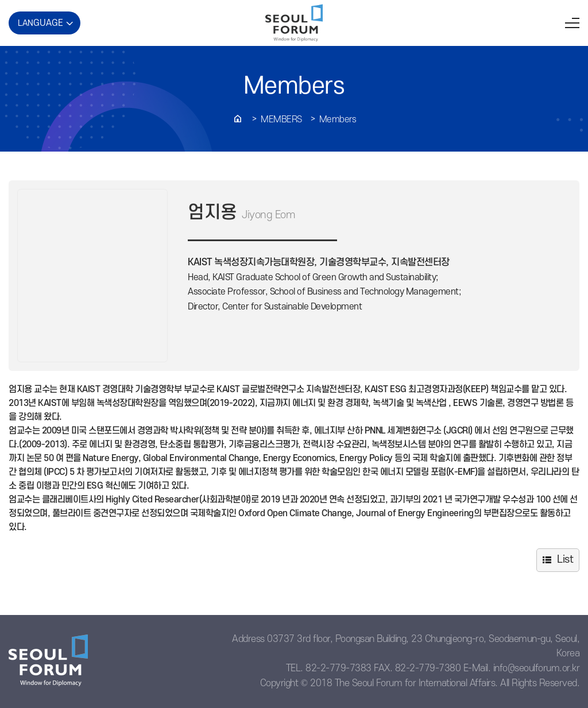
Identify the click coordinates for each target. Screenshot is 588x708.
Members (281, 119)
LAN (40, 23)
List (565, 560)
